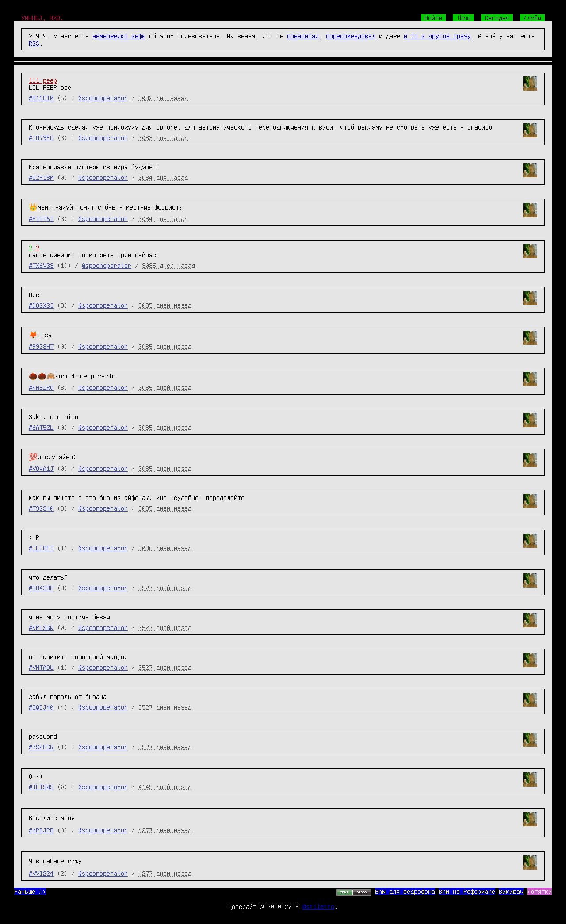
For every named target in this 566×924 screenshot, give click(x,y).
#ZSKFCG (41, 747)
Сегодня (497, 18)
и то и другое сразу (437, 36)
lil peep (43, 80)
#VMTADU (41, 667)
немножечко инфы (119, 36)
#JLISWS (41, 787)
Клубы (532, 18)
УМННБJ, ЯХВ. (42, 18)
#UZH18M (41, 177)
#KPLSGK (41, 627)
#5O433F (41, 588)
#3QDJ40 (41, 707)
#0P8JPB (41, 830)
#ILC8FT (41, 548)
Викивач (511, 891)
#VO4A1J (41, 468)
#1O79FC (41, 137)
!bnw (463, 18)
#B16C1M (41, 98)
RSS (34, 43)
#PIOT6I (41, 218)
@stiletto (318, 906)
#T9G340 (41, 508)
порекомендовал (351, 36)
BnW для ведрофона (405, 891)
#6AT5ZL (41, 427)
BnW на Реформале (467, 891)
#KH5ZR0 (41, 387)
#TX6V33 (41, 265)
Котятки (539, 891)
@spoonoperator (103, 98)
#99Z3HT (41, 346)
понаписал (303, 36)
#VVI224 (41, 873)
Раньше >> (30, 891)
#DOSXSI (41, 305)
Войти (433, 18)
